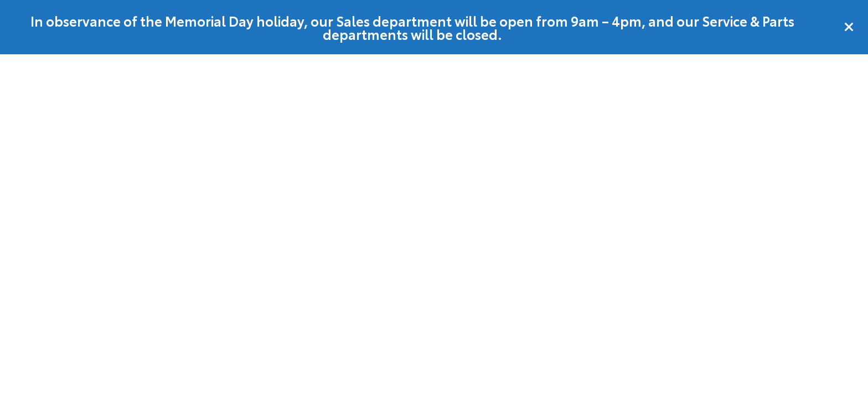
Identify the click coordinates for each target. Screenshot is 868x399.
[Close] (849, 27)
